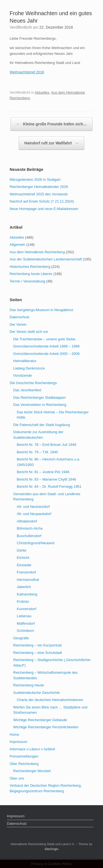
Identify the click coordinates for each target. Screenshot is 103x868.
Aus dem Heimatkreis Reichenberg (37, 252)
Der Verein (18, 324)
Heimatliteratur (25, 361)
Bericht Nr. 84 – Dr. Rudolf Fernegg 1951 (49, 486)
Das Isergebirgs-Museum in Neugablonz (41, 310)
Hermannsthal (28, 580)
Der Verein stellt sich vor (29, 332)
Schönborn (25, 631)
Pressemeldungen (24, 756)
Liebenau (24, 616)
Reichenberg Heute (29, 685)
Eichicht (23, 558)
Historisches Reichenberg (30, 267)
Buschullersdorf (29, 536)
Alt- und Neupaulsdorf (34, 514)
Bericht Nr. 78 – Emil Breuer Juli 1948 (47, 445)
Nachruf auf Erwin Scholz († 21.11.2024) (42, 201)
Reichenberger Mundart (32, 771)
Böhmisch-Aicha (30, 528)
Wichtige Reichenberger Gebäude (40, 720)
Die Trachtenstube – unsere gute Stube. (45, 339)
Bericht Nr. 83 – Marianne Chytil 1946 (46, 479)
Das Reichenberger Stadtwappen (40, 397)
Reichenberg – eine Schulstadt (37, 653)
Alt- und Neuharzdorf (33, 507)
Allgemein (17, 245)
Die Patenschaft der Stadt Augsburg (42, 425)
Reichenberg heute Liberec (31, 274)
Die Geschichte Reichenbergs (33, 383)
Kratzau (23, 601)
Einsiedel (24, 565)
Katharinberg (27, 594)
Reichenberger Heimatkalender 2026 (39, 187)
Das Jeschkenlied (27, 390)
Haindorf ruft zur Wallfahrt (52, 143)
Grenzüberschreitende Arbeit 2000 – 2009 (46, 354)
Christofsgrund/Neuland (36, 543)
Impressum (18, 742)
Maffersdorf (26, 623)
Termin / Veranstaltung (27, 281)
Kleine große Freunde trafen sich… (52, 124)
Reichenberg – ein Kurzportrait (37, 645)
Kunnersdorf (27, 609)
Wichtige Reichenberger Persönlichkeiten (46, 727)
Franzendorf (26, 572)
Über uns (17, 778)
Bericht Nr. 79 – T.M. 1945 (37, 452)
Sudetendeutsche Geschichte (37, 693)
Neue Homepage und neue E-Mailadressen (44, 209)
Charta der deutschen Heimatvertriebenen (50, 700)
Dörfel (22, 550)
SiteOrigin (51, 849)
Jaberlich (24, 587)
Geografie (21, 638)
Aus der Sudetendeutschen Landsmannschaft (46, 259)
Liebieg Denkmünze (29, 368)
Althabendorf (27, 521)
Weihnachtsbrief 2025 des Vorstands (39, 194)
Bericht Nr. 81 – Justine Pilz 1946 (43, 472)
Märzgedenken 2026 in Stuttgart (35, 180)
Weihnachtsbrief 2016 (27, 72)
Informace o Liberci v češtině (32, 749)
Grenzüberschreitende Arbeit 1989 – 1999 (46, 346)
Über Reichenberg (24, 764)
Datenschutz (20, 317)
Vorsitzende (23, 375)
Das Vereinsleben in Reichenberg (40, 405)
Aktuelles (42, 92)
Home (14, 734)
